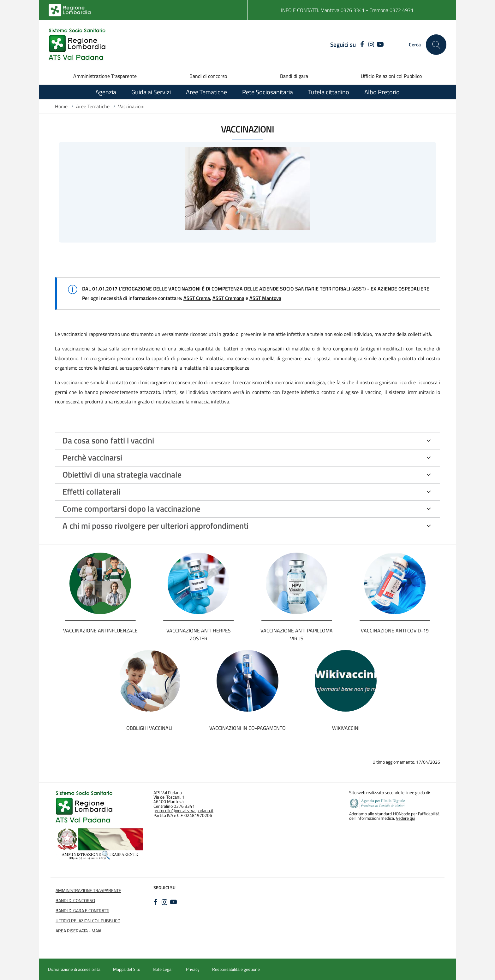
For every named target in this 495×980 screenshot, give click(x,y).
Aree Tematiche (93, 106)
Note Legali (163, 969)
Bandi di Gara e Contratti (82, 911)
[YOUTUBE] (380, 45)
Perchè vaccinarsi (92, 458)
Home (61, 106)
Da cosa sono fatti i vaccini (108, 440)
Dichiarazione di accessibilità (74, 969)
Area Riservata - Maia (78, 931)
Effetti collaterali (92, 492)
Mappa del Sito (127, 969)
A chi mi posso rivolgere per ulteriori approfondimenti (155, 526)
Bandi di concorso (208, 76)
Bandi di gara (294, 76)
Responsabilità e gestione (236, 969)
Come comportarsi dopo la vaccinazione (131, 509)
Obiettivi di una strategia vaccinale (122, 475)
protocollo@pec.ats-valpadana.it (183, 811)
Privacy (193, 969)
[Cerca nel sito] (436, 45)
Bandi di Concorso (75, 901)
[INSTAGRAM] (371, 45)
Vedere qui (406, 818)
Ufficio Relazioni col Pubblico (391, 76)
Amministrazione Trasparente (105, 76)
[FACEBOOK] (361, 45)
